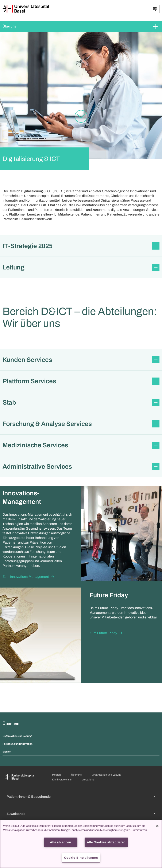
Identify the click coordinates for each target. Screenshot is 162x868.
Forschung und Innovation (18, 744)
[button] (81, 246)
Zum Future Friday (103, 633)
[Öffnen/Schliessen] (155, 9)
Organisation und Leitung (17, 736)
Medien (7, 752)
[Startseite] (26, 9)
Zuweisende (16, 814)
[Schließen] (157, 826)
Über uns (9, 26)
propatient (88, 780)
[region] (81, 844)
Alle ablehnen (60, 842)
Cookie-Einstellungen (81, 858)
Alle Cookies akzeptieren (106, 842)
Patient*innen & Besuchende (29, 797)
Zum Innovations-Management (26, 577)
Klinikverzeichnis (62, 780)
